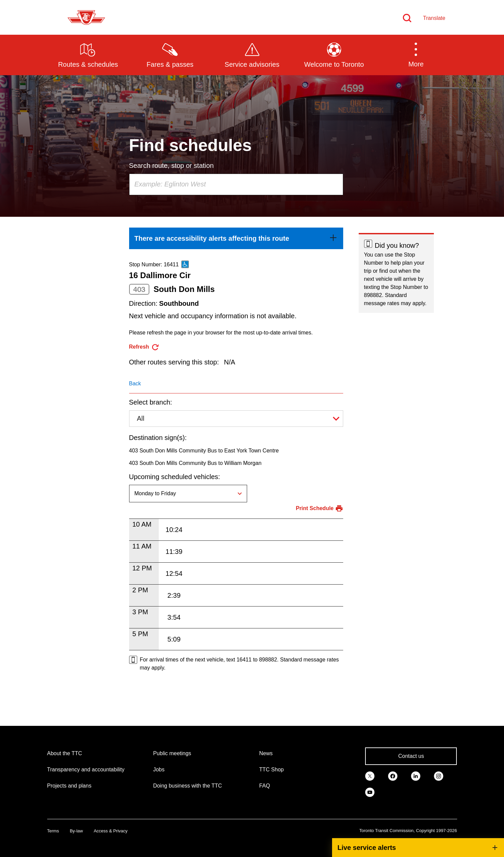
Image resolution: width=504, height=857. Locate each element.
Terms (53, 831)
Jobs (159, 770)
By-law (76, 831)
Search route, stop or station (171, 166)
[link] (236, 238)
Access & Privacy (111, 831)
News (266, 753)
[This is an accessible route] (185, 264)
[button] (416, 55)
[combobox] (236, 184)
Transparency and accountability (86, 770)
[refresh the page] (144, 347)
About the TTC (65, 753)
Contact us (411, 756)
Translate (434, 18)
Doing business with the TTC (187, 786)
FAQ (265, 786)
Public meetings (172, 753)
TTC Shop (272, 770)
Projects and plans (69, 786)
